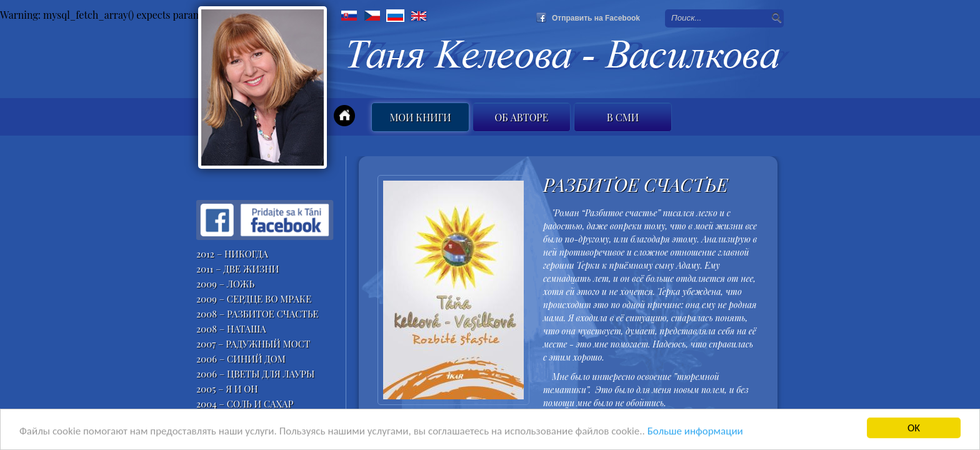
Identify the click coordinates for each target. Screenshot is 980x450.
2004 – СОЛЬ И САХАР (245, 404)
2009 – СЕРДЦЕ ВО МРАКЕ (254, 299)
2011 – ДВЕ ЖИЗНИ (238, 269)
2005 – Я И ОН (227, 389)
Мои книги (420, 117)
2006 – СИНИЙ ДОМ (241, 359)
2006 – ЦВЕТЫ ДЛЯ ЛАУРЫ (255, 374)
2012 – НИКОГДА (232, 254)
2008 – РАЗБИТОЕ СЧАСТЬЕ (257, 314)
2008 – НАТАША (231, 329)
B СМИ (623, 117)
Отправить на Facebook (596, 18)
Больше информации (695, 432)
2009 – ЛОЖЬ (225, 284)
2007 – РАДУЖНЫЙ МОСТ (253, 344)
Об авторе (522, 117)
